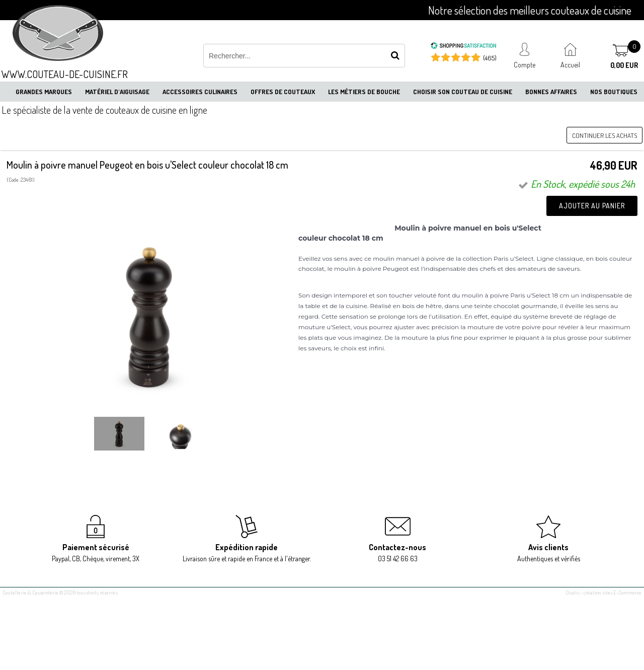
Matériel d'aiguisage (117, 92)
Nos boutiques (614, 92)
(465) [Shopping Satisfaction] (490, 58)
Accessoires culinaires (200, 92)
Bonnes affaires (551, 92)
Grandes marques (44, 92)
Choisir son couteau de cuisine (463, 92)
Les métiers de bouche (364, 92)
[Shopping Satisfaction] (463, 47)
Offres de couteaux (283, 92)
